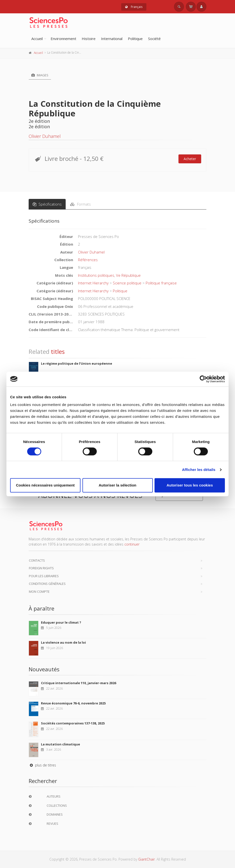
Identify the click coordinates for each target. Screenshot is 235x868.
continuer (132, 544)
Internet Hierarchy (93, 283)
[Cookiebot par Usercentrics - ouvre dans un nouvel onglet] (203, 379)
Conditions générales (47, 584)
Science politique (127, 283)
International (112, 39)
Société (154, 39)
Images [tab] (40, 75)
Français (134, 7)
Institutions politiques (96, 275)
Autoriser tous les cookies (190, 485)
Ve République (128, 275)
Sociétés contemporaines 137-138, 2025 (73, 723)
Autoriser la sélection (118, 485)
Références (88, 260)
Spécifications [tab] (47, 204)
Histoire (89, 39)
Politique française (161, 283)
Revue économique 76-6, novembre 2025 (73, 703)
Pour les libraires (44, 576)
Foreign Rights (41, 568)
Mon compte (39, 592)
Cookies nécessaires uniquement (45, 485)
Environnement (63, 39)
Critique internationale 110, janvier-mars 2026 (78, 683)
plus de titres (42, 765)
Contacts (37, 560)
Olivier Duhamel (45, 136)
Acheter (190, 159)
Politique (135, 39)
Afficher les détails (199, 470)
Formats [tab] (80, 204)
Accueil (37, 39)
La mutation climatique (60, 744)
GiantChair (147, 859)
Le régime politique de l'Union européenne (77, 363)
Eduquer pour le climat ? (61, 622)
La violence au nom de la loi (63, 642)
